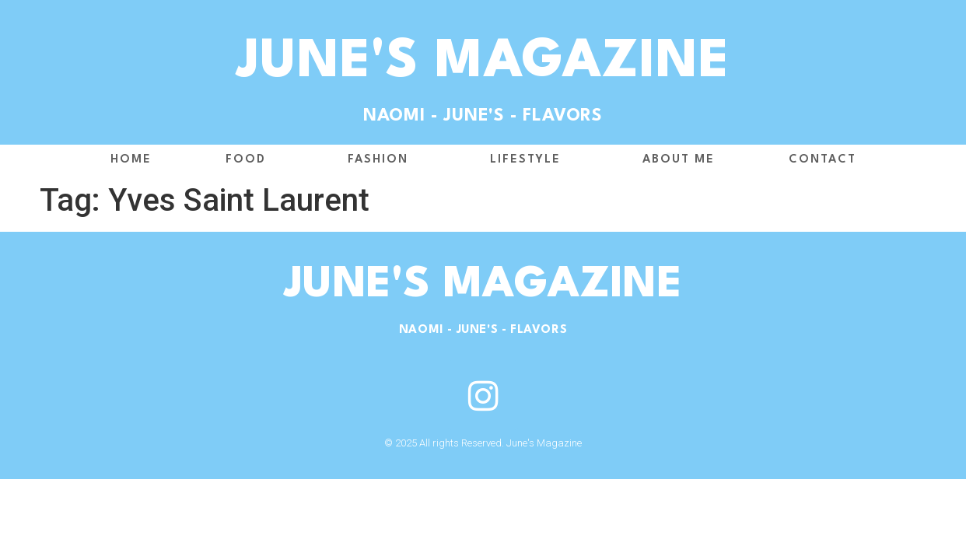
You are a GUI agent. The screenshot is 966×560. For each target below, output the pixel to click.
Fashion (382, 160)
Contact (822, 160)
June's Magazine (483, 63)
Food (250, 160)
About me (679, 160)
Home (131, 160)
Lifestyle (529, 160)
